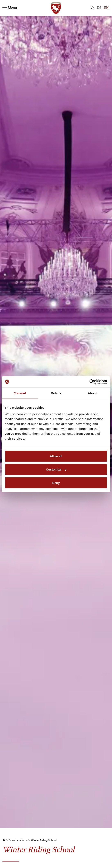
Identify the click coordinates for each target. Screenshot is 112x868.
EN (106, 8)
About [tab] (92, 393)
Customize (56, 469)
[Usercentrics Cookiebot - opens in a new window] (89, 382)
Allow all (56, 456)
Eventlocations (18, 840)
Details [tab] (56, 393)
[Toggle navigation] (10, 8)
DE (99, 8)
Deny (56, 483)
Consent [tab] (20, 393)
